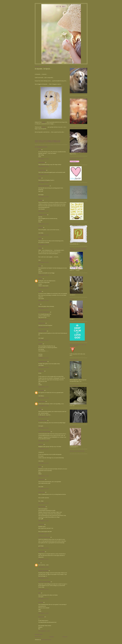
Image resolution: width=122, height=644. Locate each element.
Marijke (40, 239)
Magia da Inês (41, 617)
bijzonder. (42, 142)
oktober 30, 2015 (44, 589)
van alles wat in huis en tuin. (44, 537)
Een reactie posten (39, 634)
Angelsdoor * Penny (43, 215)
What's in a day (42, 479)
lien (39, 304)
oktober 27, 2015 (44, 503)
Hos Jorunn (41, 602)
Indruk (40, 178)
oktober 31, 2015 (44, 613)
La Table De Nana (42, 170)
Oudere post (65, 637)
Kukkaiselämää (42, 162)
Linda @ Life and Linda (43, 571)
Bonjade (40, 248)
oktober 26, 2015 (44, 406)
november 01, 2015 (44, 631)
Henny (40, 266)
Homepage (52, 637)
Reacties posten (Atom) (46, 640)
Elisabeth (40, 200)
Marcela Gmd (41, 524)
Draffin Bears (41, 371)
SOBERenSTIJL (42, 323)
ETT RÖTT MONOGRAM (44, 312)
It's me (61, 6)
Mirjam (40, 467)
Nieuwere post (38, 637)
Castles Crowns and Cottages (44, 432)
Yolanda (43, 122)
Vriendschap (57, 142)
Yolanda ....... (45, 127)
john (39, 563)
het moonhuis (41, 390)
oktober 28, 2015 (44, 559)
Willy (40, 593)
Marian (40, 409)
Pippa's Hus (41, 444)
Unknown (40, 279)
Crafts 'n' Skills (42, 552)
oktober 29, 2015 (44, 567)
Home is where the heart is (44, 186)
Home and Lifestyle (43, 331)
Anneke (40, 291)
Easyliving (41, 227)
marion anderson (42, 401)
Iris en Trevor (49, 142)
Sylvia (40, 150)
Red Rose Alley (42, 492)
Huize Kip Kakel (42, 507)
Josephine (40, 344)
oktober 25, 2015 (44, 159)
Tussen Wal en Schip (43, 420)
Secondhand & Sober (43, 362)
